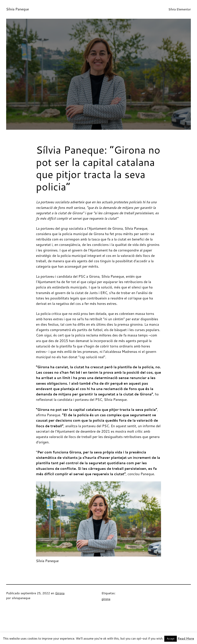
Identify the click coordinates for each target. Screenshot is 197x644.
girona (106, 599)
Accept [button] (171, 639)
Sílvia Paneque (18, 9)
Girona (60, 593)
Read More (186, 639)
